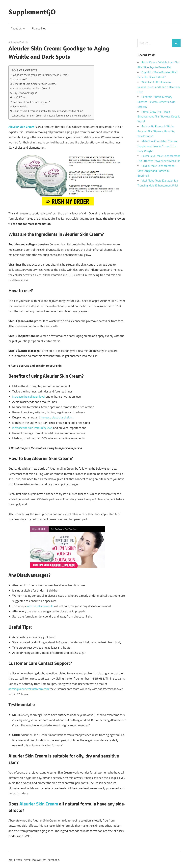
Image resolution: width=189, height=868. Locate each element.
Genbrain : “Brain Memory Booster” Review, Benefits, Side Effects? (156, 102)
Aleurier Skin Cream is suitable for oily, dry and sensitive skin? (48, 111)
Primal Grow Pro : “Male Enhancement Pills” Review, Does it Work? (159, 117)
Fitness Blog (39, 28)
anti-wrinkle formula (40, 606)
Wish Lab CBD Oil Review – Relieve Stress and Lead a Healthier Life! (159, 87)
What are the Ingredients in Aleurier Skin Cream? (41, 75)
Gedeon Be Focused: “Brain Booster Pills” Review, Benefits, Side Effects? (156, 131)
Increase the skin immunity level (32, 428)
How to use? (20, 79)
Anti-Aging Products (18, 42)
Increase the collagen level (29, 397)
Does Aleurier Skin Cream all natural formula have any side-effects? (53, 115)
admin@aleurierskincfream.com (29, 689)
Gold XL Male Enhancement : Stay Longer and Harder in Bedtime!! (156, 171)
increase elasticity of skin (56, 417)
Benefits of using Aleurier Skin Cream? (35, 84)
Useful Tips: (19, 97)
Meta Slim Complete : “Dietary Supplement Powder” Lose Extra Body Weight (157, 146)
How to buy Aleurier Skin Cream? (31, 88)
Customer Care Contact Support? (31, 102)
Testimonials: (20, 106)
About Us (18, 28)
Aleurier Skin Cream (39, 804)
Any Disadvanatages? (25, 93)
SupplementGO (32, 12)
